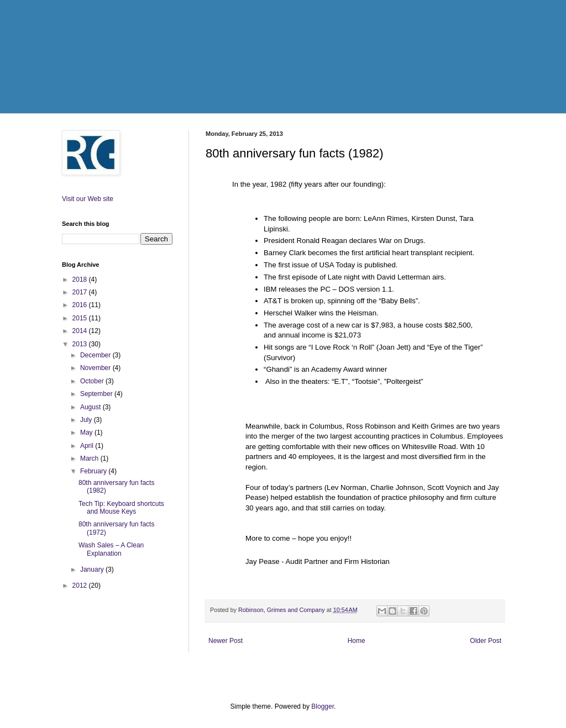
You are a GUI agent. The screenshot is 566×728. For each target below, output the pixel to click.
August (91, 407)
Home (357, 641)
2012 (81, 585)
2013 (81, 344)
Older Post (486, 641)
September (97, 394)
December (96, 355)
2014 (81, 331)
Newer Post (226, 641)
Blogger (323, 706)
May (87, 432)
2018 (81, 279)
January (93, 569)
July (87, 420)
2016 (81, 305)
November (96, 368)
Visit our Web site (88, 199)
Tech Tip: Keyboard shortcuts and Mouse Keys (121, 508)
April (88, 446)
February (94, 471)
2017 (81, 292)
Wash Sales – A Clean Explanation (111, 549)
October (93, 381)
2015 (81, 318)
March (90, 458)
